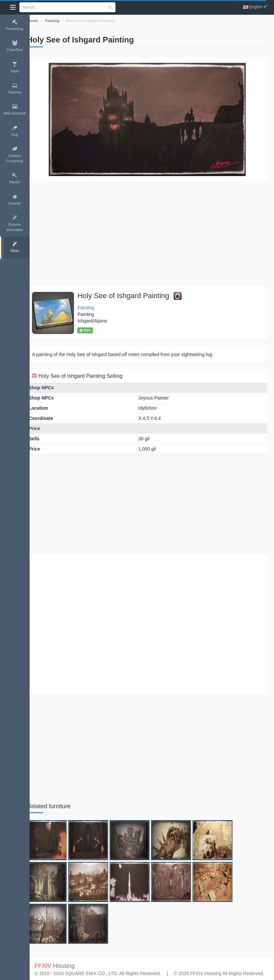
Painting (61, 21)
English (254, 7)
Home (42, 21)
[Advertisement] (152, 234)
